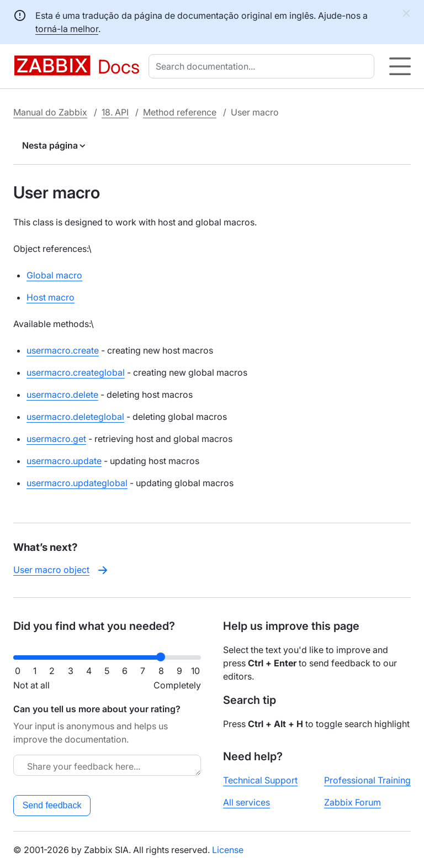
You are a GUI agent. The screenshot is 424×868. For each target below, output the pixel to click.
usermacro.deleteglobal (75, 417)
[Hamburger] (400, 66)
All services (247, 802)
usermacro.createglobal (76, 372)
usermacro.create (63, 350)
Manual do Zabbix (50, 112)
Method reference (180, 112)
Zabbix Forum (353, 802)
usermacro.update (64, 461)
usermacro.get (56, 439)
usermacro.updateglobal (77, 483)
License (228, 850)
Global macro (54, 275)
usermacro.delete (62, 394)
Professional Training (367, 780)
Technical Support (260, 780)
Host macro (51, 297)
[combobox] (264, 66)
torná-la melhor (67, 29)
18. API (115, 112)
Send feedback (52, 805)
